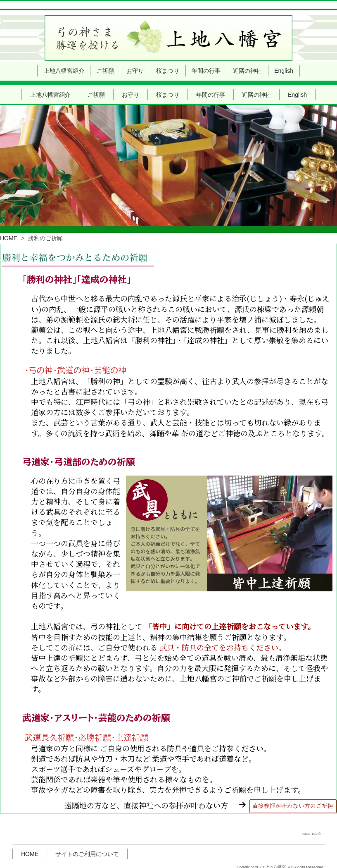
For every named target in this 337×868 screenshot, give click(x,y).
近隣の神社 (256, 71)
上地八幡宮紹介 (50, 71)
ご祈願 (96, 71)
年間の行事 (211, 71)
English (297, 71)
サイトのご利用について (87, 830)
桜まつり (168, 71)
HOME (9, 214)
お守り (131, 71)
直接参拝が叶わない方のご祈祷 (293, 782)
